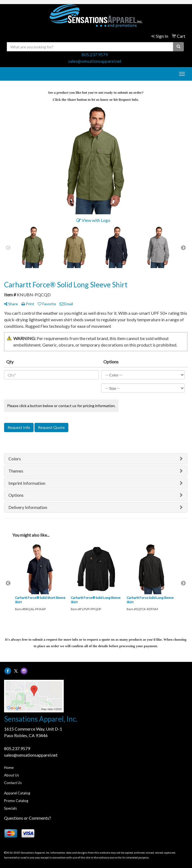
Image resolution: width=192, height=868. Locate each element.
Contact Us (13, 783)
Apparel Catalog (17, 793)
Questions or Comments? (28, 818)
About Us (12, 775)
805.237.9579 (95, 54)
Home (9, 768)
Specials (10, 808)
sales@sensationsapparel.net (95, 61)
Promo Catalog (16, 801)
